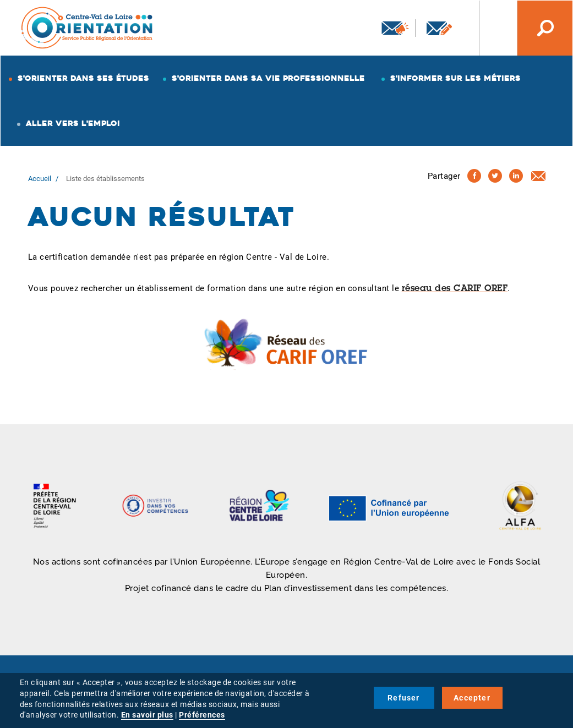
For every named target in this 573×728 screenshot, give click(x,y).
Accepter (472, 698)
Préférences (202, 715)
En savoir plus (147, 715)
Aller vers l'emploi (73, 123)
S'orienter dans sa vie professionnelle (268, 78)
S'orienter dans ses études (83, 78)
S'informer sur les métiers (455, 78)
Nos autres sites (490, 28)
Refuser (403, 698)
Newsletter (395, 28)
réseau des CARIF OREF (455, 289)
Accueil (40, 179)
